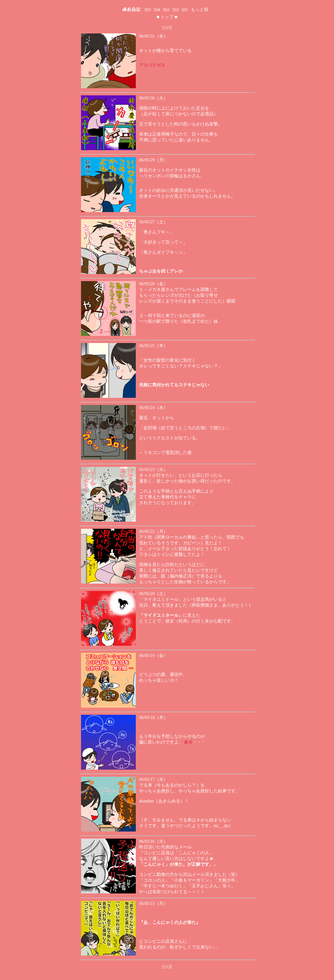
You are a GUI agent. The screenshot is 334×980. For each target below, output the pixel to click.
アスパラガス (152, 65)
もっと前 (200, 9)
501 (185, 10)
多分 (188, 742)
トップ (167, 17)
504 (157, 10)
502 (175, 10)
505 (148, 10)
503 (166, 10)
